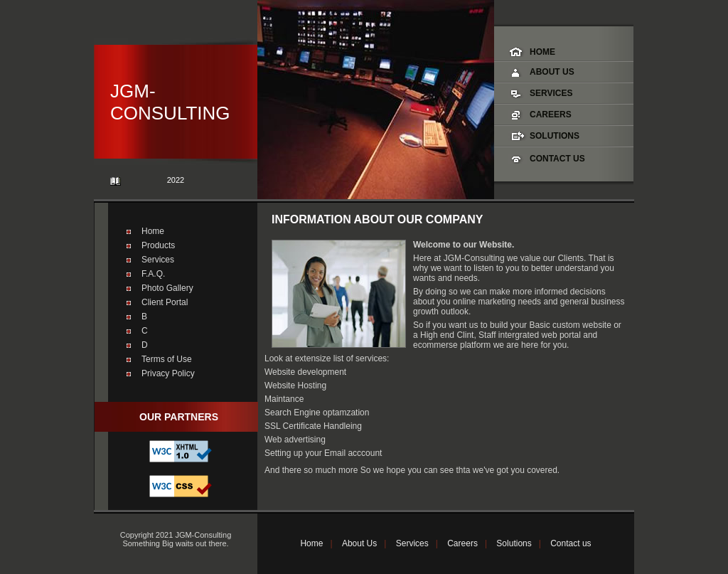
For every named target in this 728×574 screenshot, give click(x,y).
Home (542, 52)
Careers (551, 115)
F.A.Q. (153, 274)
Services (551, 93)
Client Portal (165, 302)
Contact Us (557, 159)
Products (158, 245)
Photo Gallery (167, 288)
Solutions (555, 136)
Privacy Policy (168, 373)
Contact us (571, 543)
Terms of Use (167, 359)
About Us (552, 72)
